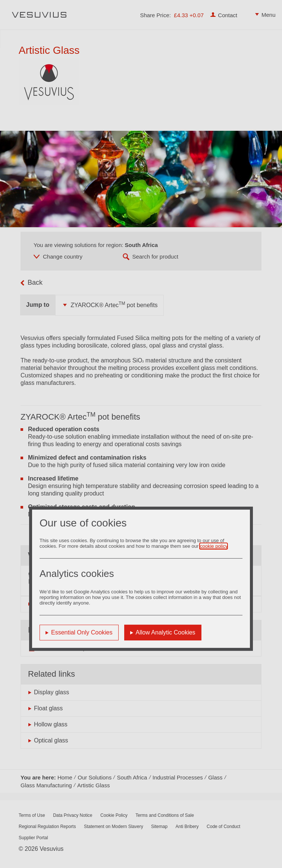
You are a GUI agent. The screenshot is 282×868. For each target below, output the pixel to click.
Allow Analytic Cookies (166, 632)
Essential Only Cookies (82, 632)
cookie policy (214, 546)
